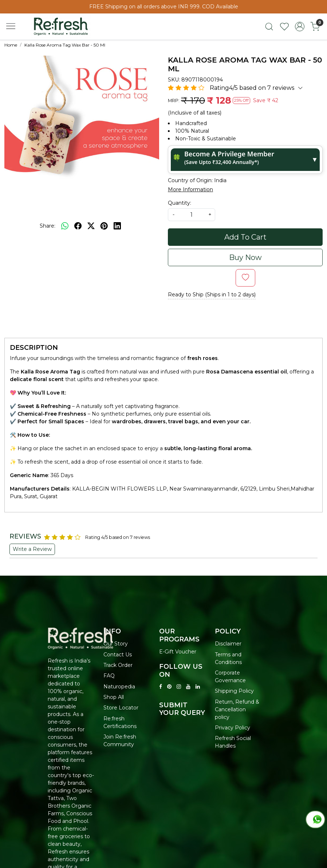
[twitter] (91, 226)
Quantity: (180, 203)
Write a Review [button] (32, 549)
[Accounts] (300, 27)
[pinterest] (104, 226)
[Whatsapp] (65, 226)
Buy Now (245, 257)
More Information (190, 189)
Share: (48, 226)
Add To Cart (245, 237)
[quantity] (192, 215)
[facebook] (78, 226)
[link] (269, 27)
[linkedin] (117, 226)
